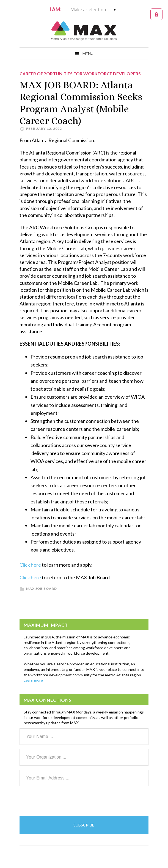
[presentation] (61, 801)
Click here (30, 565)
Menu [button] (88, 53)
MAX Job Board (42, 589)
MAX (84, 31)
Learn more (33, 680)
